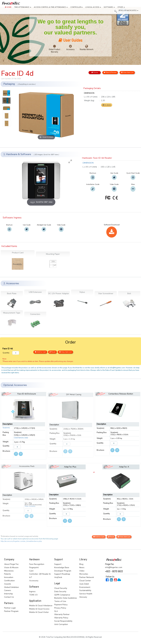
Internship (8, 594)
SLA (56, 611)
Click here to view (21, 438)
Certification (9, 581)
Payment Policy (61, 605)
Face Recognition (37, 564)
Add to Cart (40, 352)
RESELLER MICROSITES (128, 10)
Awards (8, 584)
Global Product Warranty (55, 50)
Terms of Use (60, 601)
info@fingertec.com (114, 567)
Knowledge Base (62, 568)
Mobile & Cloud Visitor (39, 612)
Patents (8, 574)
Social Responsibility (63, 621)
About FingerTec (11, 564)
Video (82, 571)
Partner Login (10, 608)
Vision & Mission (11, 568)
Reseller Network (87, 49)
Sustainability (85, 590)
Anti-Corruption (61, 624)
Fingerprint (34, 568)
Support (58, 564)
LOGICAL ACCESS (93, 7)
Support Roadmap (62, 574)
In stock (107, 105)
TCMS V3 (33, 595)
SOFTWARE (109, 7)
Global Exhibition (11, 587)
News (82, 568)
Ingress (32, 592)
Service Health (86, 594)
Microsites (84, 574)
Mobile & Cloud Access (39, 609)
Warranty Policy (61, 618)
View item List (127, 72)
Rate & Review (110, 72)
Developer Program (63, 571)
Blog (81, 564)
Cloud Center (85, 581)
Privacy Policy (60, 608)
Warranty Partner (62, 614)
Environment (85, 587)
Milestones (9, 571)
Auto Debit (84, 584)
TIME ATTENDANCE (23, 7)
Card (31, 571)
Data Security (60, 592)
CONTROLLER (76, 7)
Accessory (70, 49)
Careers (8, 590)
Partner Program (11, 611)
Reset (52, 352)
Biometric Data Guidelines (66, 598)
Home (95, 72)
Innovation (9, 577)
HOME (8, 7)
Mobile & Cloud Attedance (41, 606)
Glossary (83, 597)
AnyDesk (58, 577)
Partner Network (87, 577)
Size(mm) (6, 428)
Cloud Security (61, 588)
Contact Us (9, 597)
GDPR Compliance (62, 595)
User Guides (70, 40)
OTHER (121, 7)
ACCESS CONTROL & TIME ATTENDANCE (51, 7)
